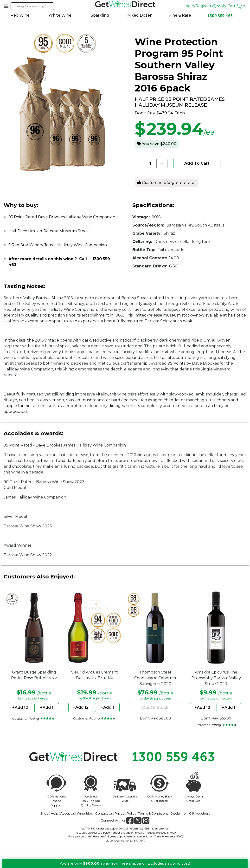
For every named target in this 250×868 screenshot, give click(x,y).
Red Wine (20, 15)
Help (54, 813)
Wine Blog (85, 813)
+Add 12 (20, 708)
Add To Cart (197, 163)
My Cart (233, 6)
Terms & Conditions (153, 813)
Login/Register (202, 6)
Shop (44, 813)
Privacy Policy (125, 813)
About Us (67, 813)
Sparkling (100, 15)
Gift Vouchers (199, 813)
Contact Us (104, 813)
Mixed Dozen (140, 15)
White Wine (60, 15)
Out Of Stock (155, 708)
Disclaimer (179, 813)
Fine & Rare (180, 15)
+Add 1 (47, 708)
